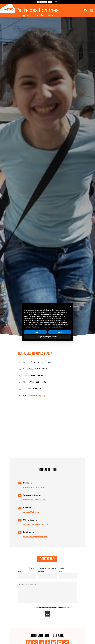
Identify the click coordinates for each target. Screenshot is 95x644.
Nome (20, 571)
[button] (70, 307)
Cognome (41, 571)
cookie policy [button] (61, 316)
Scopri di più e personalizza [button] (47, 337)
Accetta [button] (60, 332)
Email (61, 571)
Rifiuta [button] (35, 332)
